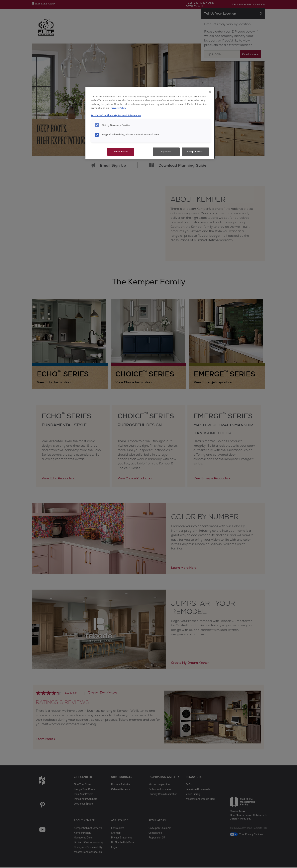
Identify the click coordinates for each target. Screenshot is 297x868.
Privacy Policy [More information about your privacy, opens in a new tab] (118, 108)
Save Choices (121, 151)
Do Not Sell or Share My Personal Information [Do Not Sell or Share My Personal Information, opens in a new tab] (116, 115)
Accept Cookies (195, 151)
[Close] (210, 92)
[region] (150, 123)
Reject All (166, 151)
